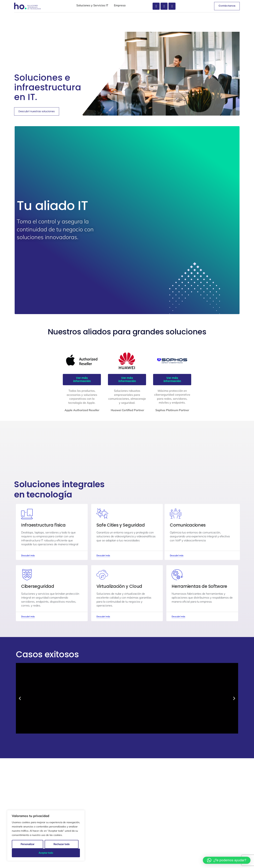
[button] (227, 860)
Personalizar (28, 844)
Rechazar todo (62, 844)
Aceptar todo (46, 853)
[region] (46, 836)
